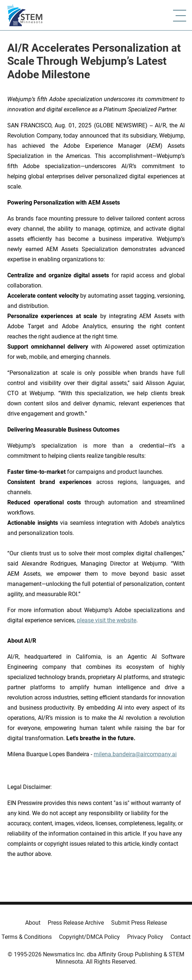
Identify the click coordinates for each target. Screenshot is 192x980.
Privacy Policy (145, 937)
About (33, 923)
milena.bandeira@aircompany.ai (135, 754)
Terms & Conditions (27, 937)
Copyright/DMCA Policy (89, 937)
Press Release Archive (76, 923)
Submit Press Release (139, 923)
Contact (181, 937)
